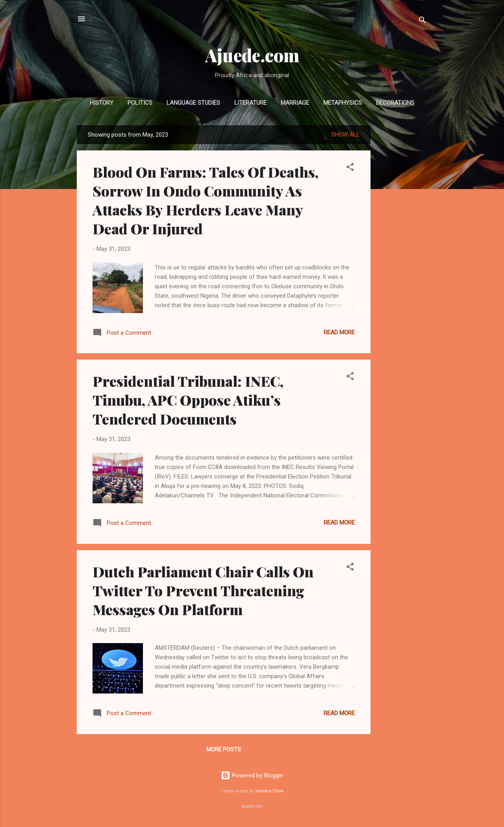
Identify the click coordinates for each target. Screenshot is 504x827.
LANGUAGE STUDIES (193, 103)
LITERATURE (250, 103)
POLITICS (140, 103)
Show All (345, 135)
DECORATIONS (395, 103)
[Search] (422, 21)
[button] (350, 168)
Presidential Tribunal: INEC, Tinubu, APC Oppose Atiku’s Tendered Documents (188, 400)
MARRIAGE (295, 103)
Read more (339, 332)
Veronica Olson (269, 791)
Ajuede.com (252, 55)
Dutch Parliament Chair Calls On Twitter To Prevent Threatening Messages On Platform (203, 590)
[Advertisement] (402, 243)
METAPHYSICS (343, 103)
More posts (224, 749)
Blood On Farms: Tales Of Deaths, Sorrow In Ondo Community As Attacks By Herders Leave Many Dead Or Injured (206, 200)
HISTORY (102, 103)
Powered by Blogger (252, 775)
